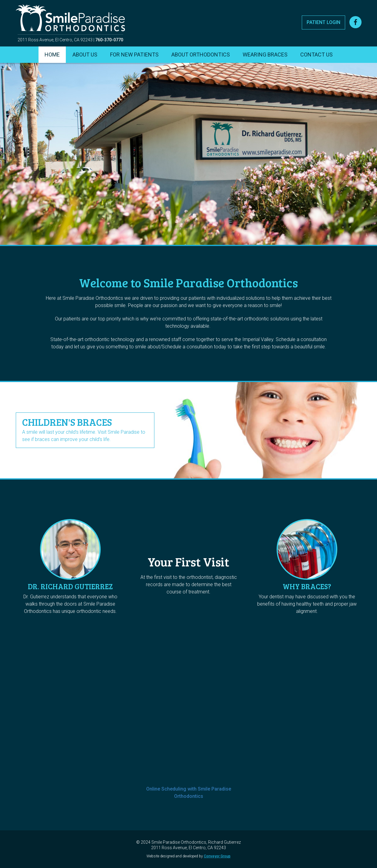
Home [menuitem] (52, 55)
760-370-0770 (109, 40)
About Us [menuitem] (85, 55)
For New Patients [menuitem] (134, 55)
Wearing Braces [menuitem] (265, 55)
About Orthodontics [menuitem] (201, 55)
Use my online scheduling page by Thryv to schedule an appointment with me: (189, 679)
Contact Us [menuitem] (316, 55)
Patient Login (323, 22)
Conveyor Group (217, 856)
